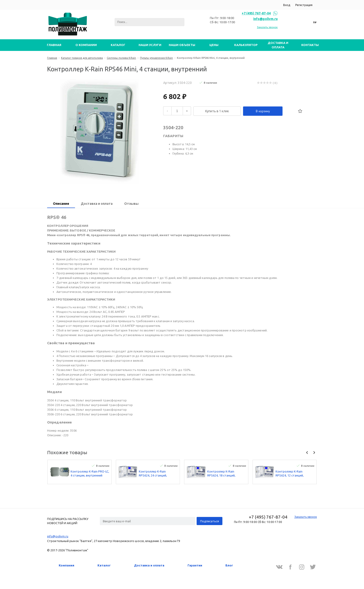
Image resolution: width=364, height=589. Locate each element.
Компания (67, 565)
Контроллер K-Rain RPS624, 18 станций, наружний (221, 474)
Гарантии (195, 565)
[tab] (61, 204)
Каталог (104, 565)
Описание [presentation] (61, 204)
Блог (229, 565)
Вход (287, 5)
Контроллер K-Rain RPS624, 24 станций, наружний (153, 474)
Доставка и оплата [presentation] (97, 204)
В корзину (263, 111)
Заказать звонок (267, 27)
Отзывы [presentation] (131, 204)
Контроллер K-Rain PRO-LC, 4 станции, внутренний (90, 473)
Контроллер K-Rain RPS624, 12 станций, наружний (290, 474)
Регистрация (304, 5)
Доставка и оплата (149, 565)
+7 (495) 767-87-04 (256, 13)
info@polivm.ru (265, 19)
